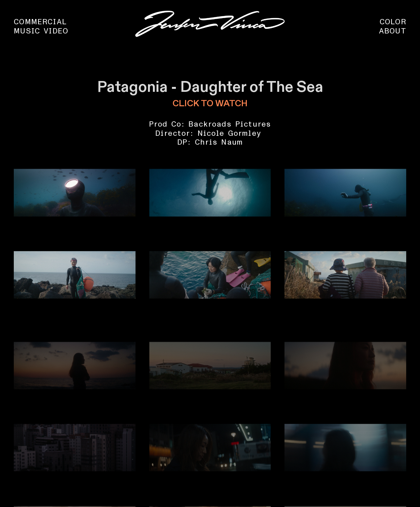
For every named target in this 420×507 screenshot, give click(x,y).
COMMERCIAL (40, 22)
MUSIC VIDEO (41, 31)
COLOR (393, 22)
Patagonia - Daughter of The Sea (210, 87)
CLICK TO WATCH (210, 104)
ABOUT (393, 31)
